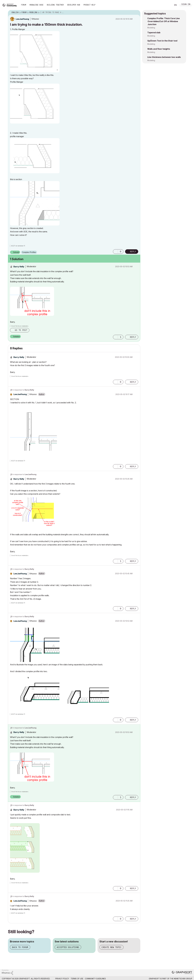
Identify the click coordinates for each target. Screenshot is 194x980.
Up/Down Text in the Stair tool (162, 41)
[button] (35, 52)
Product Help (89, 5)
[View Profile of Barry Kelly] (19, 267)
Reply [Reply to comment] (133, 337)
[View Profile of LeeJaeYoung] (22, 19)
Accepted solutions (68, 947)
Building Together (55, 5)
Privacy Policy (62, 979)
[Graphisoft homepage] (182, 973)
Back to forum (20, 947)
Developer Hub (74, 5)
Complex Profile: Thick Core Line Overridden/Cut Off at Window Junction (164, 21)
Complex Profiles (29, 252)
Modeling (151, 28)
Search (168, 5)
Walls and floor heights (159, 49)
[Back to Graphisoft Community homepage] (10, 5)
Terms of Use (77, 979)
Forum (24, 5)
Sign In (186, 5)
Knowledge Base (36, 5)
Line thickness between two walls (164, 57)
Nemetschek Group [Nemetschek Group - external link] (183, 979)
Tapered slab (154, 33)
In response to (23, 390)
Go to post (21, 330)
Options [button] (137, 13)
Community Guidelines (95, 979)
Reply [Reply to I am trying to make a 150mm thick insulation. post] (133, 252)
